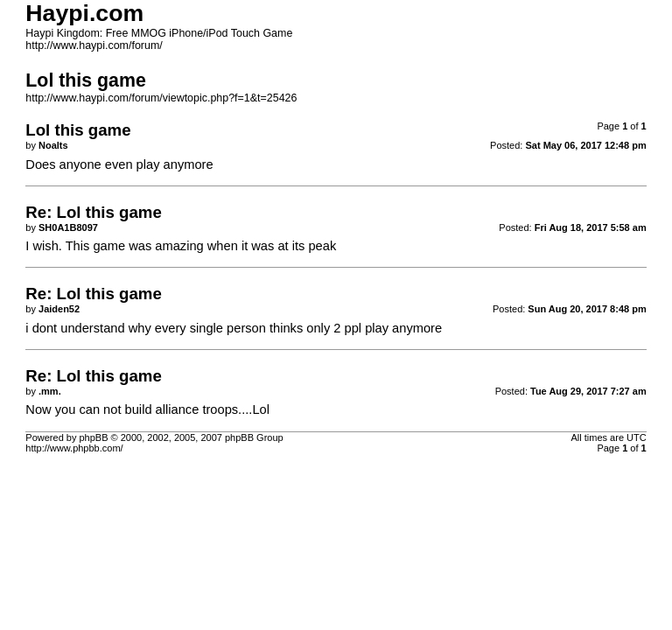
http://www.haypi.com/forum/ (94, 45)
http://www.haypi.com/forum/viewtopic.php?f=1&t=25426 (161, 98)
